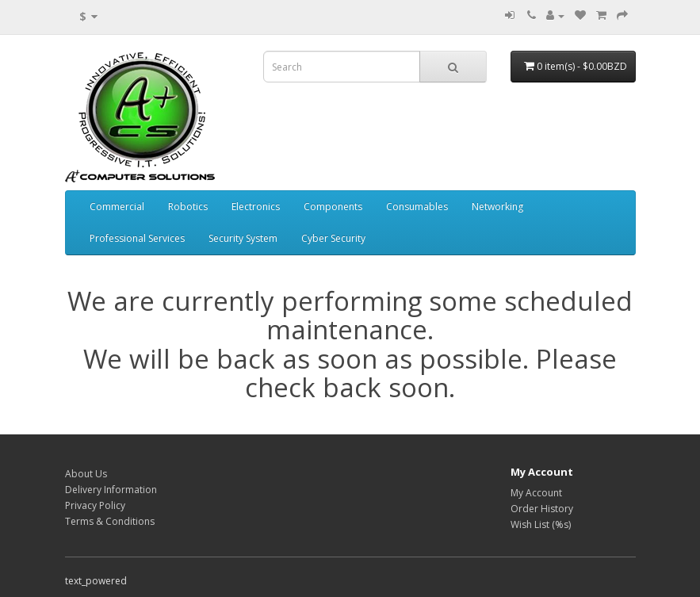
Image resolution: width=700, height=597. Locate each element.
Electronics (256, 207)
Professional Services (137, 238)
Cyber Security (333, 238)
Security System (243, 238)
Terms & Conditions (110, 521)
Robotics (188, 207)
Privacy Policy (95, 505)
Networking (497, 207)
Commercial (117, 207)
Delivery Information (111, 490)
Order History (542, 509)
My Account (536, 493)
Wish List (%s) (541, 524)
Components (333, 207)
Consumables (417, 207)
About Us (86, 474)
